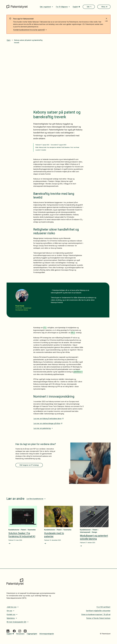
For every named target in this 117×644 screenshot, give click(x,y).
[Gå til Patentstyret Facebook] (14, 631)
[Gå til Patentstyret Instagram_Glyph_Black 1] (20, 631)
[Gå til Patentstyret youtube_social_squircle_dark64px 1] (25, 631)
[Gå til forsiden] (17, 7)
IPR (72, 333)
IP (44, 328)
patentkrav (77, 372)
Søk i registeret (46, 7)
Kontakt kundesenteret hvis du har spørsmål (30, 30)
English (76, 7)
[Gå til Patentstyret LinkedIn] (8, 631)
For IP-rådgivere (63, 7)
